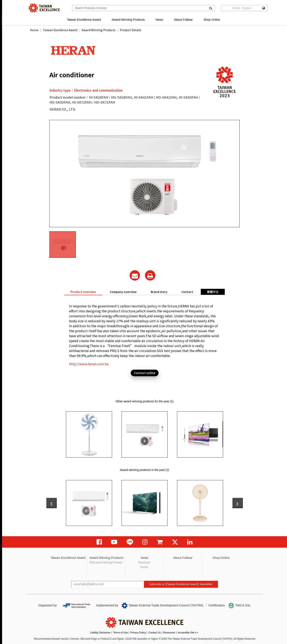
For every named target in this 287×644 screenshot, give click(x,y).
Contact (187, 292)
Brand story (159, 292)
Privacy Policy (138, 633)
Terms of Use (120, 633)
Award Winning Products (128, 20)
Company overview (123, 292)
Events (144, 567)
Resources (169, 633)
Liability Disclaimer (100, 633)
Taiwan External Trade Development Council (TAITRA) (162, 606)
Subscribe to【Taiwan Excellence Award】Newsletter (181, 584)
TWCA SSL (239, 606)
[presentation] (51, 503)
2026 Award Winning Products (106, 563)
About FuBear (183, 20)
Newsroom (144, 563)
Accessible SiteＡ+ (188, 633)
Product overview (83, 292)
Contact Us (155, 633)
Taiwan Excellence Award (84, 20)
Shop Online (212, 20)
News (159, 20)
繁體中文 (213, 292)
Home (34, 30)
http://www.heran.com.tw (89, 364)
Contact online (145, 373)
